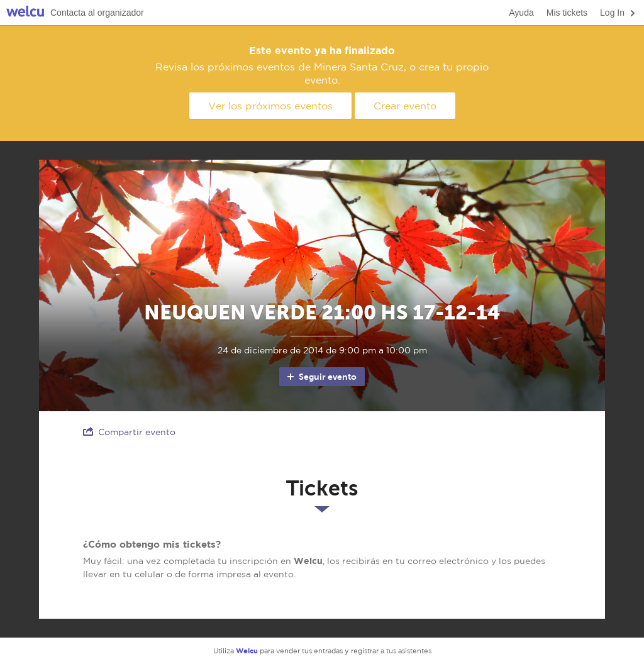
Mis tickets (567, 13)
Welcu (25, 13)
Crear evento (405, 106)
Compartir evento (129, 432)
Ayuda (521, 13)
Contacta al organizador (97, 13)
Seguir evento (321, 377)
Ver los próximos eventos (270, 106)
